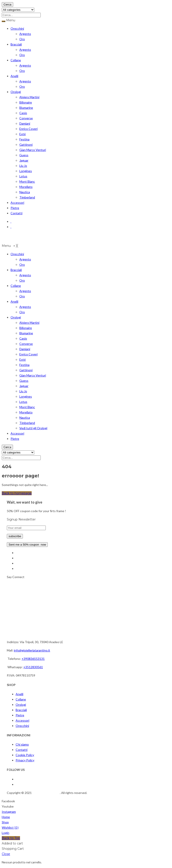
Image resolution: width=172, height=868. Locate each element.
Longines (26, 171)
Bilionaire (26, 102)
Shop (5, 822)
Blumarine (26, 108)
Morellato (26, 187)
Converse (26, 118)
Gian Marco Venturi (33, 150)
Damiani (25, 123)
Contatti (16, 213)
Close (6, 854)
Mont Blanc (27, 181)
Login (5, 833)
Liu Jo (23, 166)
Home (6, 817)
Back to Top (11, 838)
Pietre (15, 208)
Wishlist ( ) (10, 827)
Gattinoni (26, 145)
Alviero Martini (29, 97)
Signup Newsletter (21, 519)
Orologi (16, 92)
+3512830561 (33, 667)
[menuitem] (17, 254)
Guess (24, 155)
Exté (23, 134)
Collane (16, 60)
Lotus (23, 176)
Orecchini (17, 28)
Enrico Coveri (28, 129)
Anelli (14, 76)
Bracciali (16, 44)
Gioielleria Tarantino (46, 793)
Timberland (27, 197)
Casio (23, 113)
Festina (24, 139)
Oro (22, 39)
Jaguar (24, 160)
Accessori (17, 203)
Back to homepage (17, 493)
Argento (25, 34)
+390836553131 (33, 659)
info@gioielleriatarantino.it (32, 650)
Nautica (25, 192)
